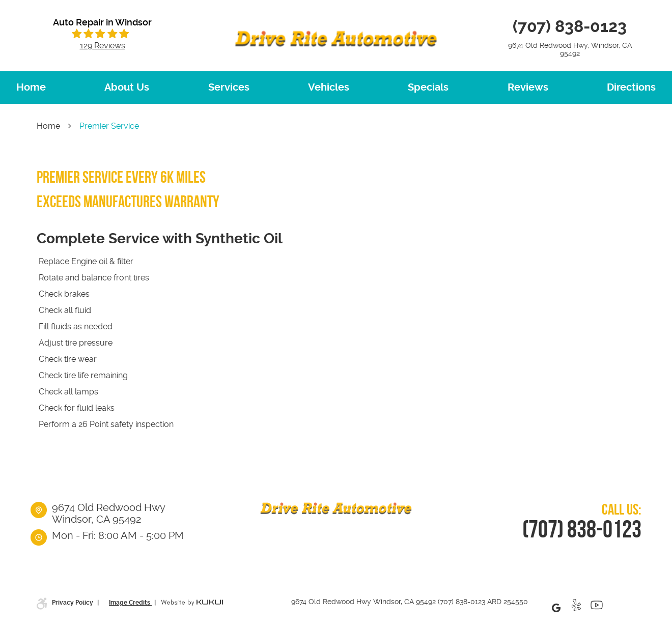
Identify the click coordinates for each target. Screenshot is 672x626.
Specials (428, 87)
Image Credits (130, 603)
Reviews (528, 87)
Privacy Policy (73, 603)
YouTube (597, 608)
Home (31, 87)
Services (229, 87)
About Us (127, 87)
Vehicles (329, 87)
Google (556, 608)
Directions (631, 87)
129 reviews (103, 46)
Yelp (576, 608)
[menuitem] (31, 88)
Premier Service (109, 126)
